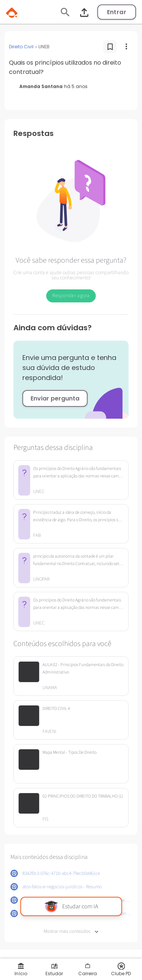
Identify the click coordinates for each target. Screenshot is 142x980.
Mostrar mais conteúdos (71, 932)
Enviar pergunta (55, 398)
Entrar (117, 12)
